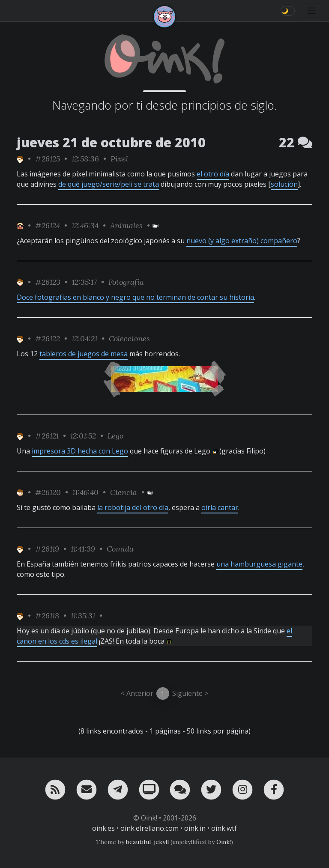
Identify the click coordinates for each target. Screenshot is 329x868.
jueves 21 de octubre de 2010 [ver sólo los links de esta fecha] (111, 142)
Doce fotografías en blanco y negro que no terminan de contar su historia (135, 297)
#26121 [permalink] (47, 436)
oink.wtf (224, 828)
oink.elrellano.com (150, 828)
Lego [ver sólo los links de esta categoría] (115, 436)
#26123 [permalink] (48, 282)
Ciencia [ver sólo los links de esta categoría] (124, 492)
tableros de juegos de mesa (84, 354)
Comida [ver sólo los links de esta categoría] (120, 549)
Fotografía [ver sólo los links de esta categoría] (126, 282)
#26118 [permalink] (47, 616)
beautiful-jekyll (147, 842)
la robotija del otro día (133, 507)
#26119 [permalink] (47, 549)
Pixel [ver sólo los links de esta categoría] (119, 159)
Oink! (224, 842)
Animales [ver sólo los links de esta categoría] (126, 225)
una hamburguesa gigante (259, 564)
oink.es (103, 828)
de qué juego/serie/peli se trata (109, 184)
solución (284, 184)
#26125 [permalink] (48, 159)
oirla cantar (220, 507)
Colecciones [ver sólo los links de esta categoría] (129, 339)
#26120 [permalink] (48, 492)
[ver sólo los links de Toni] (20, 159)
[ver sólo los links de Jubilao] (20, 225)
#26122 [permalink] (48, 339)
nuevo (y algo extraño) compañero (242, 241)
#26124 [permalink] (48, 225)
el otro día (213, 174)
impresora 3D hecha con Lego (80, 451)
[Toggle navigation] (311, 11)
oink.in (195, 828)
